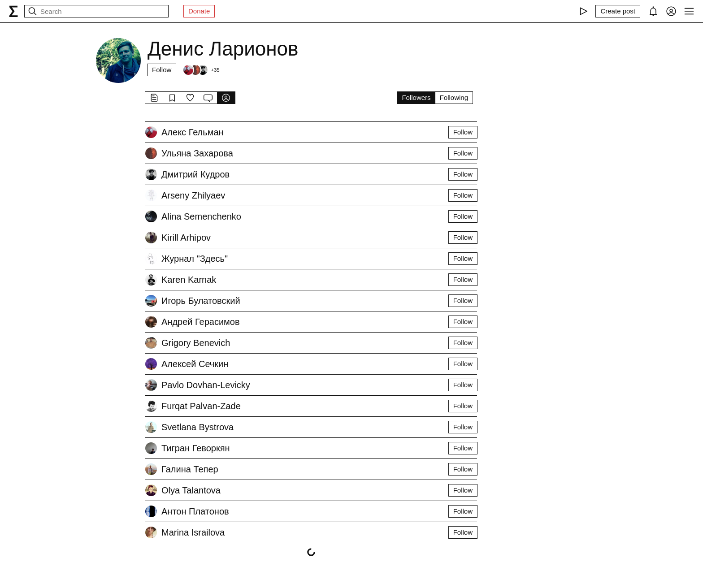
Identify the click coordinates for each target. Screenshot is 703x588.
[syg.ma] (13, 11)
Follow (162, 70)
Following (454, 97)
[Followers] (201, 70)
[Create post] (618, 11)
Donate (199, 11)
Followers (416, 97)
